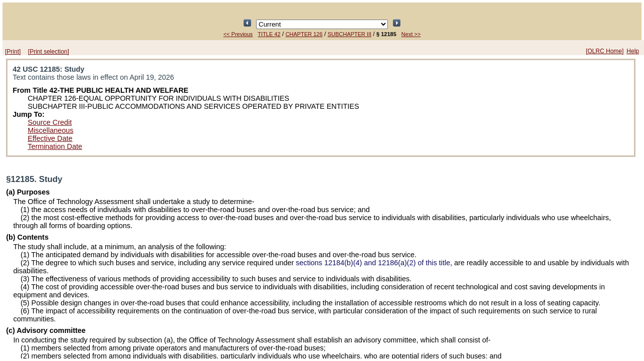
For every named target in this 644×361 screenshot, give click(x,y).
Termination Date (55, 146)
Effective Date (50, 138)
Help (633, 51)
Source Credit (50, 122)
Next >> (411, 34)
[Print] (13, 52)
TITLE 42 (269, 34)
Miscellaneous (50, 130)
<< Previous (238, 34)
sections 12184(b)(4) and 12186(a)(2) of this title (373, 263)
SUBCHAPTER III (350, 34)
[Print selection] (49, 52)
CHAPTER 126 (304, 34)
